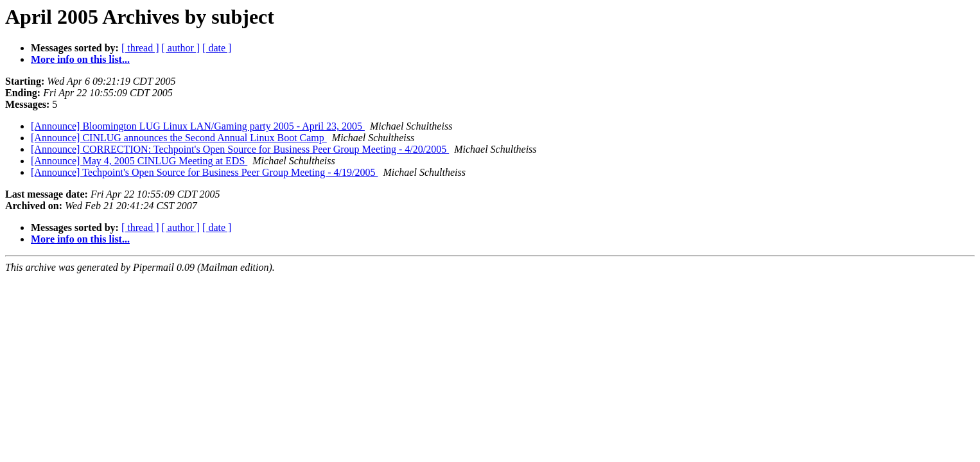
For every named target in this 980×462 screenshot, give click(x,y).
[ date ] (217, 48)
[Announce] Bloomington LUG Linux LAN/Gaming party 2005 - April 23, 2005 (198, 126)
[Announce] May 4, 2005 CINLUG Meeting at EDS (139, 161)
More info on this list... (80, 59)
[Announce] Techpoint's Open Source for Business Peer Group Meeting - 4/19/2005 (204, 172)
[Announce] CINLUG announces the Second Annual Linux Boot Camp (179, 138)
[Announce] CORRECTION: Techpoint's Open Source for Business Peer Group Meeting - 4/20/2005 (240, 149)
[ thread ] (140, 48)
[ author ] (181, 48)
